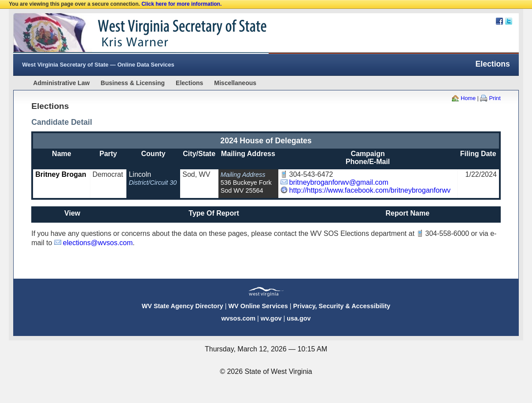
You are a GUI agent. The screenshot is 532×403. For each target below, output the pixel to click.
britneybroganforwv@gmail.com (339, 182)
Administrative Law (61, 83)
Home (468, 98)
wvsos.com (238, 318)
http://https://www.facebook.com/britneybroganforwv (370, 190)
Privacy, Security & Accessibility (342, 306)
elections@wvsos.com (98, 243)
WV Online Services (258, 306)
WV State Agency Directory (183, 306)
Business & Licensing (133, 83)
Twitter (509, 21)
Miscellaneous (235, 83)
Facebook (499, 21)
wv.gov (271, 318)
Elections (189, 83)
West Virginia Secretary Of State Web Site (127, 34)
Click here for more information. (181, 4)
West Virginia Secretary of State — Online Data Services (98, 65)
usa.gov (299, 318)
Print (495, 98)
